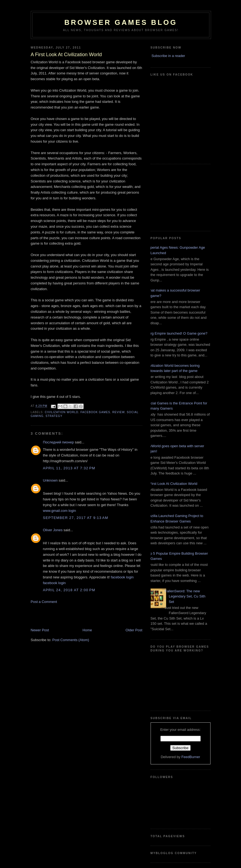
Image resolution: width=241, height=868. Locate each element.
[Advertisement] (63, 615)
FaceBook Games (95, 412)
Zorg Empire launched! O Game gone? (177, 333)
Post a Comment (44, 602)
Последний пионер (59, 442)
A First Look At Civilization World (172, 484)
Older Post (134, 630)
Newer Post (40, 630)
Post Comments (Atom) (71, 640)
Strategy (54, 416)
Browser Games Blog (121, 22)
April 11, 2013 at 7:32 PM (69, 468)
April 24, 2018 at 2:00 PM (69, 590)
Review (118, 412)
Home (87, 630)
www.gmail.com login (60, 511)
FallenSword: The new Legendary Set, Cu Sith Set (185, 596)
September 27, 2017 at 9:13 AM (76, 518)
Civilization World (62, 412)
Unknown (50, 480)
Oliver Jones (53, 530)
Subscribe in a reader (168, 56)
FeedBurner (191, 757)
